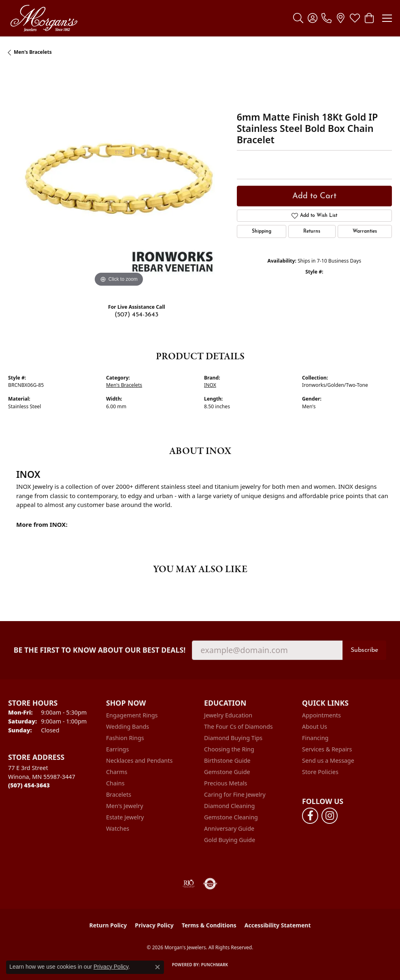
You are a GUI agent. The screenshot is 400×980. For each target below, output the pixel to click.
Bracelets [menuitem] (119, 794)
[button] (298, 18)
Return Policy (108, 925)
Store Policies (320, 772)
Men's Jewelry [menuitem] (125, 806)
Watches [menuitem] (118, 828)
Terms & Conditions (209, 925)
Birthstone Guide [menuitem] (227, 760)
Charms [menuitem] (117, 772)
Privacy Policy (154, 925)
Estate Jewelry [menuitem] (125, 817)
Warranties (365, 231)
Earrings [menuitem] (117, 749)
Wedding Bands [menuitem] (128, 727)
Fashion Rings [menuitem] (125, 738)
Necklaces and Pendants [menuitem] (139, 760)
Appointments (321, 715)
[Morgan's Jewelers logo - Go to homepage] (44, 18)
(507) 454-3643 (136, 315)
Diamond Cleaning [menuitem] (229, 806)
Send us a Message (328, 760)
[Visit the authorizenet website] (210, 884)
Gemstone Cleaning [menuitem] (231, 817)
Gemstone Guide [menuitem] (227, 772)
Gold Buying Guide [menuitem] (230, 840)
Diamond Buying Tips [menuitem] (233, 738)
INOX (210, 385)
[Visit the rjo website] (189, 884)
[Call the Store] (29, 785)
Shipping (262, 231)
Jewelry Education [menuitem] (228, 715)
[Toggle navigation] (387, 18)
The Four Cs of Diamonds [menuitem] (238, 727)
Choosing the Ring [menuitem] (229, 749)
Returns (312, 231)
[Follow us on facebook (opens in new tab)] (310, 816)
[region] (118, 179)
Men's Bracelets (33, 52)
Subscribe (364, 650)
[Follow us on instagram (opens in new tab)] (330, 816)
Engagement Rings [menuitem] (132, 715)
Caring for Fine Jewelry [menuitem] (235, 794)
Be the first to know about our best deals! (100, 650)
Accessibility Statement (278, 925)
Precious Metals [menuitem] (226, 783)
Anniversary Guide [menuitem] (229, 828)
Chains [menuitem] (115, 783)
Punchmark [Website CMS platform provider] (215, 965)
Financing (315, 738)
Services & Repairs (327, 749)
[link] (327, 18)
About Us (315, 727)
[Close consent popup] (157, 967)
